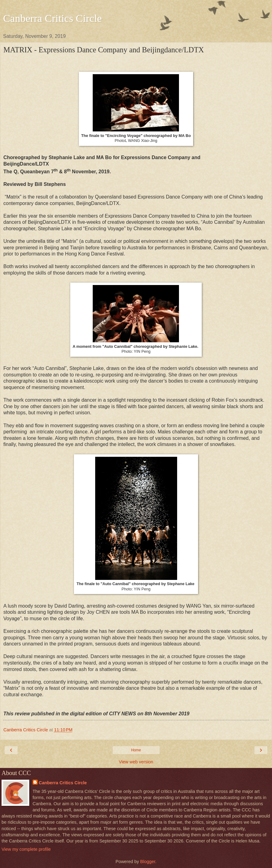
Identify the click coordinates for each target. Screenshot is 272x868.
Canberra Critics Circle (52, 18)
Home (136, 750)
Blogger (148, 862)
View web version (136, 762)
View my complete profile (26, 849)
